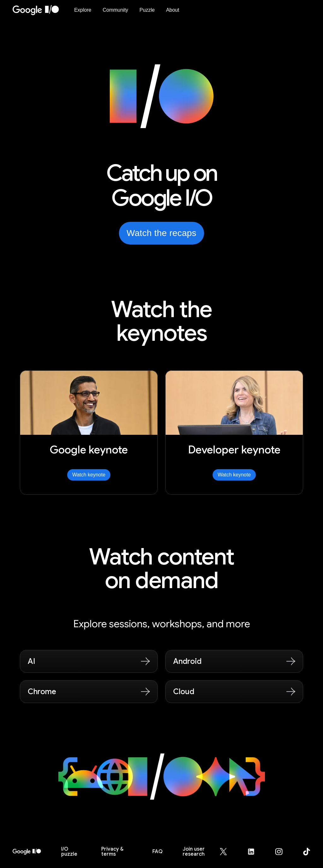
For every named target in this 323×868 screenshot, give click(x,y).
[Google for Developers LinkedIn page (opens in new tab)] (255, 852)
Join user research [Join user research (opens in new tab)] (194, 852)
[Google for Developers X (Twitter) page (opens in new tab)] (227, 852)
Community (115, 10)
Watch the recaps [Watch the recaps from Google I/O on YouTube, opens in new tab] (161, 233)
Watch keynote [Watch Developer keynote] (234, 475)
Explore (83, 10)
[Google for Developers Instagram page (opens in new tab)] (283, 852)
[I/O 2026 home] (27, 852)
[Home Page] (40, 10)
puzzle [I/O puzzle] (69, 852)
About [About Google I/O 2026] (173, 10)
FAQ (157, 852)
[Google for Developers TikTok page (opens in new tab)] (307, 852)
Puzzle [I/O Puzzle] (147, 10)
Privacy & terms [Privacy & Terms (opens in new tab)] (112, 852)
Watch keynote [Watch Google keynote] (89, 475)
